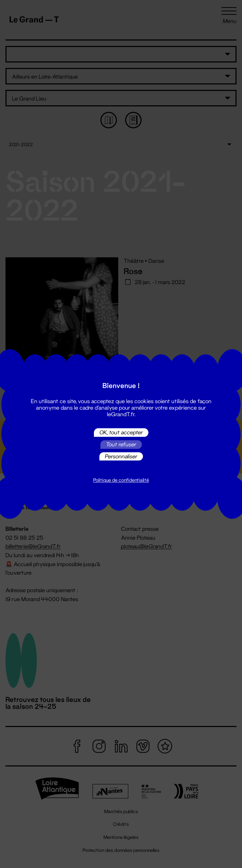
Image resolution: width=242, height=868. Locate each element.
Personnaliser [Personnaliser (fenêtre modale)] (121, 456)
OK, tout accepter (121, 432)
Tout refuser (121, 444)
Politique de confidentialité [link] (121, 480)
